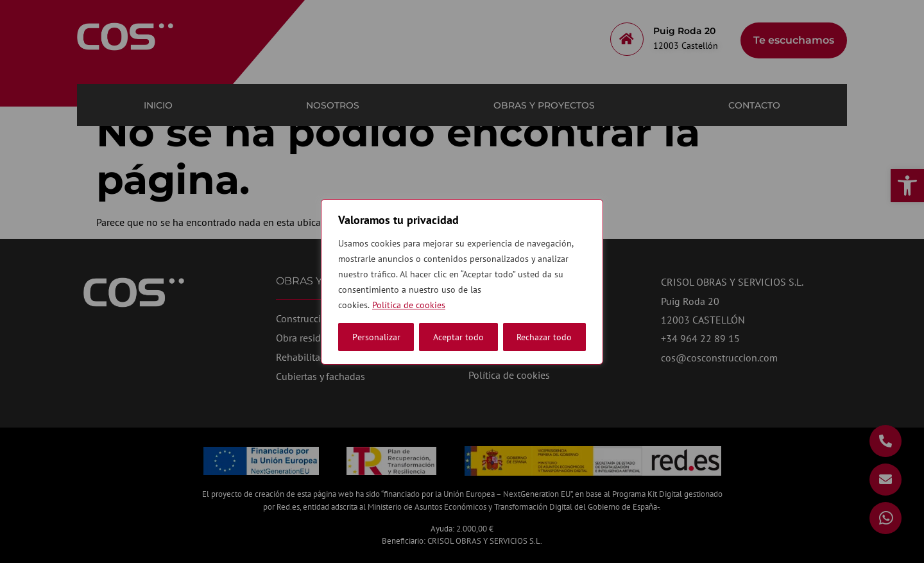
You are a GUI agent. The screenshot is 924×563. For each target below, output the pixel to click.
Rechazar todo (461, 337)
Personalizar (376, 337)
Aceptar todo (546, 337)
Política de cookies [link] (409, 305)
